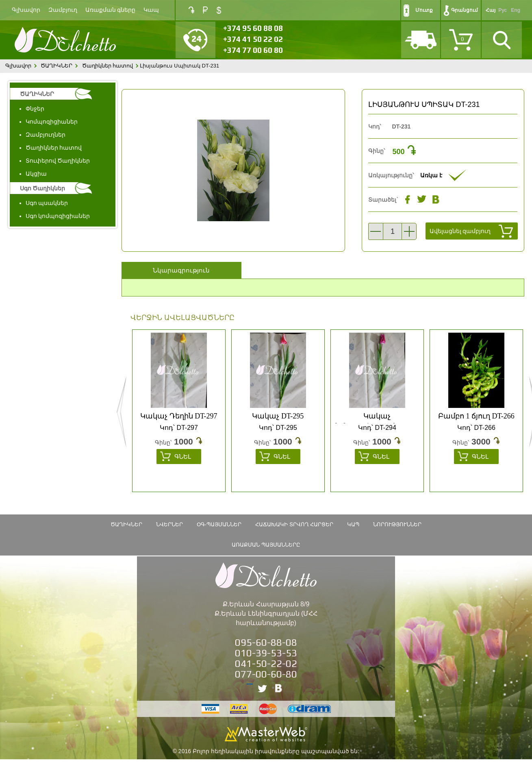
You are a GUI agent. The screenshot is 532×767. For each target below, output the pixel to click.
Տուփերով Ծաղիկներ (58, 161)
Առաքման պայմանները (266, 545)
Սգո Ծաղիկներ (43, 188)
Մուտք (424, 10)
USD (219, 10)
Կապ (151, 10)
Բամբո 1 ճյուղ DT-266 (476, 416)
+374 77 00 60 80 (253, 50)
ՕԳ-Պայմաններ (219, 524)
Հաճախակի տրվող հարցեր (294, 524)
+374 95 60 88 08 (253, 28)
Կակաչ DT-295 (278, 416)
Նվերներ (169, 524)
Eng (516, 10)
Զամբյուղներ (46, 135)
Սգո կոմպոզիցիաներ (58, 216)
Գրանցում (465, 10)
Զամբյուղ (63, 10)
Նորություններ (397, 524)
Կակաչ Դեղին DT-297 (179, 416)
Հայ (491, 10)
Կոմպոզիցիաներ (52, 122)
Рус (503, 10)
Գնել (183, 456)
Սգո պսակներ (47, 203)
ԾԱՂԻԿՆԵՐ (56, 66)
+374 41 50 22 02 (253, 39)
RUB (205, 10)
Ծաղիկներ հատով (108, 66)
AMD (191, 10)
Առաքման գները (111, 10)
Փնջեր (35, 109)
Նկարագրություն (181, 270)
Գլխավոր (26, 10)
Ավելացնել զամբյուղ (460, 231)
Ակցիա (36, 174)
